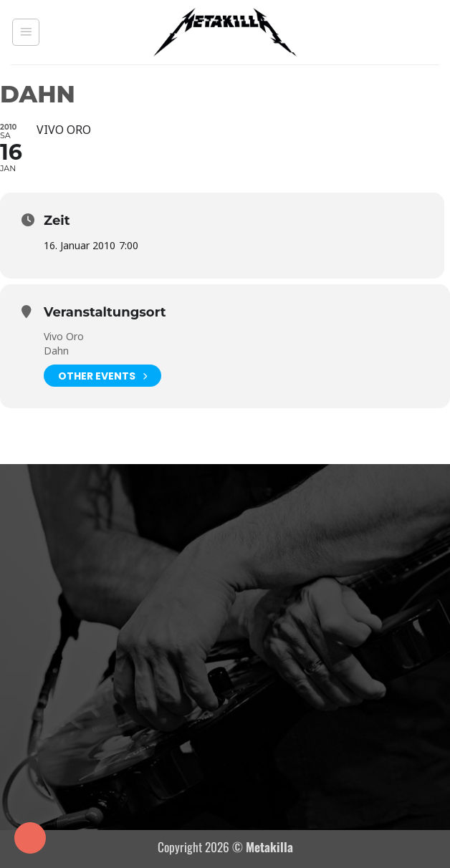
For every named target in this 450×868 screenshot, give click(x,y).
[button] (26, 32)
